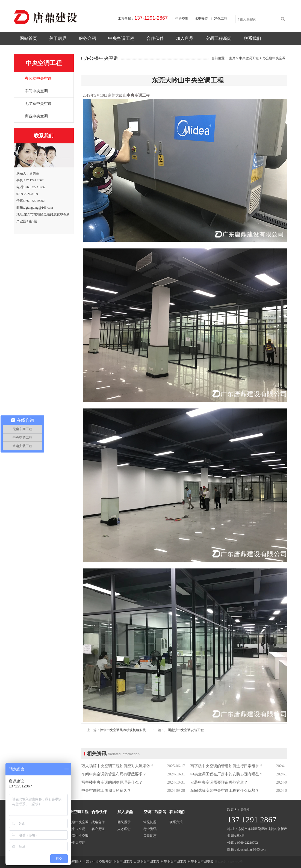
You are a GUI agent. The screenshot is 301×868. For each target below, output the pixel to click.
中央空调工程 (121, 38)
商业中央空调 (36, 116)
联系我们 (252, 38)
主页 (232, 58)
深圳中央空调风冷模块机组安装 (123, 730)
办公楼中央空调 (38, 79)
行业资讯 (150, 829)
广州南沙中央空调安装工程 (184, 730)
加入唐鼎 (185, 38)
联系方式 (176, 822)
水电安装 (201, 19)
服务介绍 (87, 38)
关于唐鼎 (58, 38)
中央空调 (182, 19)
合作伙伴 (155, 38)
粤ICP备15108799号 (228, 862)
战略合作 (98, 822)
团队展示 (124, 822)
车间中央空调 (36, 91)
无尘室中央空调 (38, 104)
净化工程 (221, 19)
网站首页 (28, 38)
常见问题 (150, 822)
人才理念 (124, 829)
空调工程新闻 (219, 38)
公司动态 (150, 836)
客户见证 (98, 829)
